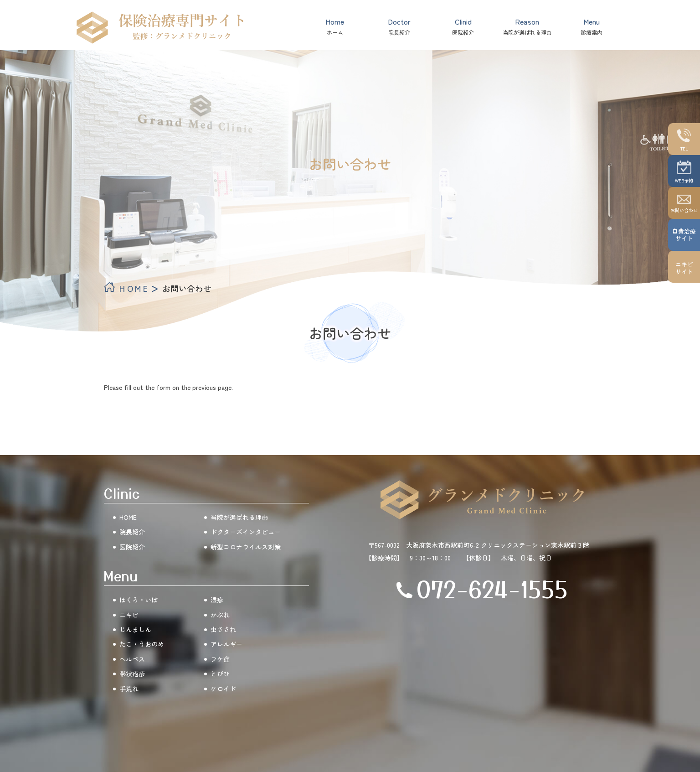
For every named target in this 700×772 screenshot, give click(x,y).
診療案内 (592, 26)
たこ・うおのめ (142, 644)
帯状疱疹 (132, 674)
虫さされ (223, 629)
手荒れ (129, 689)
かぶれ (220, 615)
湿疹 (217, 600)
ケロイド (223, 689)
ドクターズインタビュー (246, 532)
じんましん (135, 629)
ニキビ (129, 615)
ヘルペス (132, 659)
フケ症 (220, 659)
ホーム (335, 26)
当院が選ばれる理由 (527, 26)
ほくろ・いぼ (139, 600)
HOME (134, 288)
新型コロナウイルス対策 (246, 547)
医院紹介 (463, 26)
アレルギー (226, 644)
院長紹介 (399, 26)
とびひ (220, 674)
